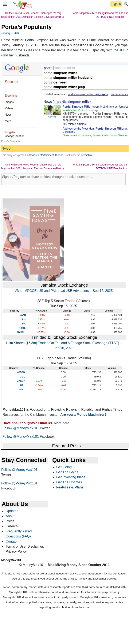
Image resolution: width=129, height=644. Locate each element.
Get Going (64, 467)
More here (62, 423)
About (10, 516)
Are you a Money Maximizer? (83, 415)
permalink (86, 155)
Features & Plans (70, 487)
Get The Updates (69, 482)
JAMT (23, 315)
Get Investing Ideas (71, 477)
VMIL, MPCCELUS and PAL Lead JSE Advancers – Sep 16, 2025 (64, 291)
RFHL (22, 390)
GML (22, 377)
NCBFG (21, 372)
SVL (24, 324)
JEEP (124, 50)
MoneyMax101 (11, 560)
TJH (24, 319)
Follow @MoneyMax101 (21, 428)
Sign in (116, 4)
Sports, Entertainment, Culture (46, 155)
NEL (23, 385)
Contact (11, 541)
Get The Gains (67, 472)
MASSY (21, 381)
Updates (12, 511)
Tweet (7, 148)
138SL (23, 328)
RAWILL (22, 332)
